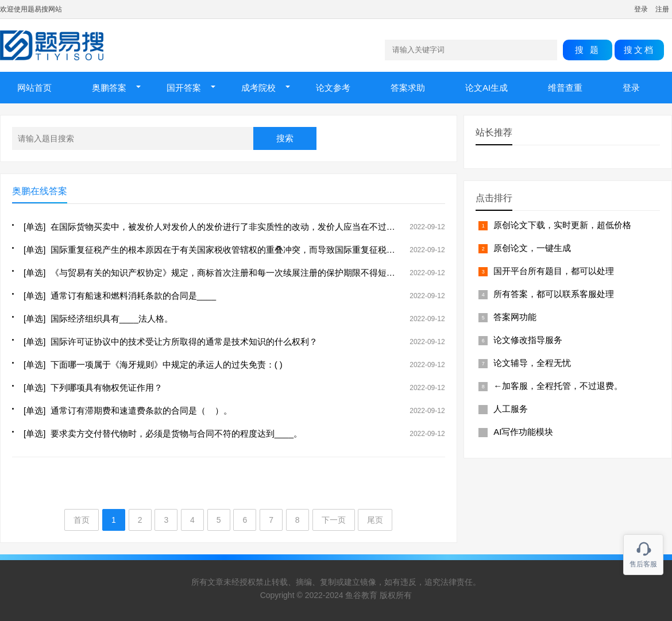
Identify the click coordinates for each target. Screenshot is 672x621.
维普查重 (565, 88)
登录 (641, 9)
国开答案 (184, 88)
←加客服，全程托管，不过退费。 (558, 386)
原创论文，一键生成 (532, 248)
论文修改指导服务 (528, 340)
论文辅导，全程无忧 (532, 363)
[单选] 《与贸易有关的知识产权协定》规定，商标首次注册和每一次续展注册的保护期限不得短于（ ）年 (223, 273)
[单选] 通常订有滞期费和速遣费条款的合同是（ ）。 (128, 410)
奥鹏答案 (109, 88)
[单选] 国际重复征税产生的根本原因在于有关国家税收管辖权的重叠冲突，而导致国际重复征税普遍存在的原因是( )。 (248, 250)
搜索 (285, 138)
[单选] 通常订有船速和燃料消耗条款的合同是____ (120, 296)
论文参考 (333, 88)
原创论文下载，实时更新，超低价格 (562, 225)
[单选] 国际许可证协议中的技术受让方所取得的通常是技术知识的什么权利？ (171, 342)
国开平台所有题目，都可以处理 (554, 271)
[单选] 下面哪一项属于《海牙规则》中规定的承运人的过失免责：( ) (153, 365)
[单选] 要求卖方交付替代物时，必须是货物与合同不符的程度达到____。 (163, 433)
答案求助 (408, 88)
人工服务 (511, 409)
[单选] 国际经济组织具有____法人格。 (98, 319)
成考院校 (258, 88)
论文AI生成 (486, 88)
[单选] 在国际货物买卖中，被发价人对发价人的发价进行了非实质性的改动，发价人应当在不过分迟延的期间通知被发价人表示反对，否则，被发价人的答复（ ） (331, 227)
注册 (662, 9)
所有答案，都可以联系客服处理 (554, 294)
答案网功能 (515, 317)
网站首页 (34, 88)
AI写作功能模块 (523, 432)
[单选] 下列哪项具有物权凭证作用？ (93, 387)
